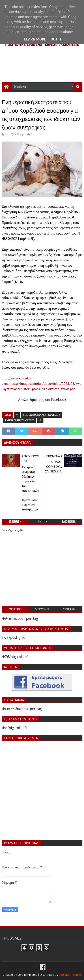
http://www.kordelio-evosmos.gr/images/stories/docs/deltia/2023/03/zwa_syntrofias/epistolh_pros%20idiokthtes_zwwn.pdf (42, 384)
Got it (56, 39)
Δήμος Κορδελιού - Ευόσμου (42, 415)
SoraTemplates (27, 975)
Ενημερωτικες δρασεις (19, 420)
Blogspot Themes (70, 975)
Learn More (35, 39)
